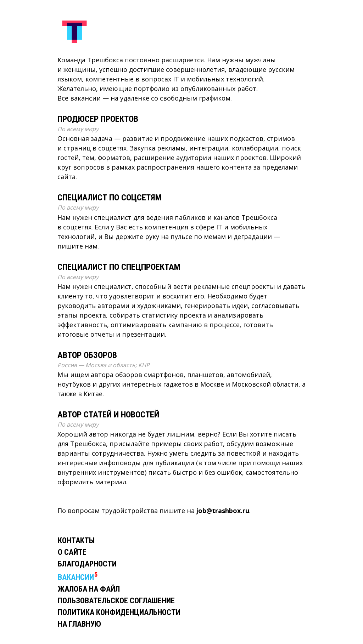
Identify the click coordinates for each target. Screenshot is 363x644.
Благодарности (87, 564)
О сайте (72, 552)
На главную (79, 624)
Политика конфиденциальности (119, 612)
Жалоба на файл (89, 589)
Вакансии (76, 577)
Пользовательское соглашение (116, 601)
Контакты (76, 540)
